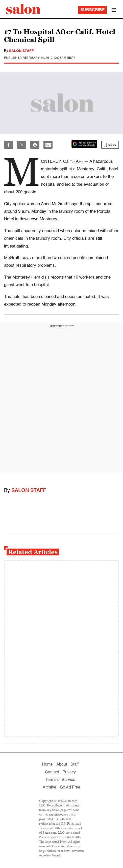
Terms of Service (60, 780)
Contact (52, 772)
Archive (50, 788)
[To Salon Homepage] (23, 9)
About (62, 765)
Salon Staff (21, 51)
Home (47, 765)
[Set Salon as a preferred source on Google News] (84, 144)
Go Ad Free (70, 788)
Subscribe (93, 10)
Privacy (69, 772)
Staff (75, 765)
